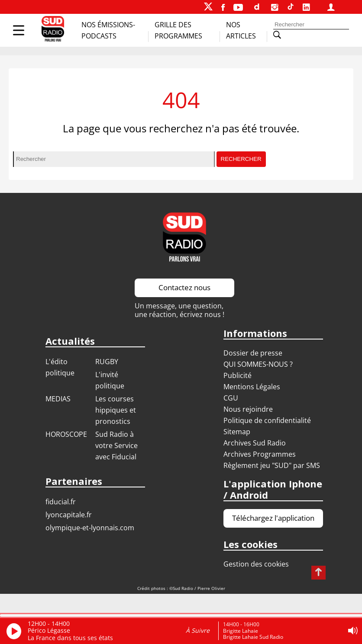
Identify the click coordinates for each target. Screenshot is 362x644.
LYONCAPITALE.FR (69, 515)
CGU (231, 398)
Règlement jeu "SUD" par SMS (272, 465)
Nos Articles (241, 30)
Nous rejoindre (248, 409)
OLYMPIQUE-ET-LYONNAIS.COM (90, 528)
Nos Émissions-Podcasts (108, 30)
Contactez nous (184, 287)
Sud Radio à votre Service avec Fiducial (116, 445)
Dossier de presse (253, 353)
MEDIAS (58, 399)
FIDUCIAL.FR (61, 502)
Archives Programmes (260, 454)
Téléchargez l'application (273, 518)
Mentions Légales (252, 387)
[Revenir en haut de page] (318, 573)
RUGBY (107, 362)
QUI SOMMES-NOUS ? (258, 364)
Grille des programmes (178, 30)
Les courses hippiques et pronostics (116, 410)
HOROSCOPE (66, 434)
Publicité (238, 375)
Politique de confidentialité (267, 420)
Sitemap (237, 432)
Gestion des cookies (256, 564)
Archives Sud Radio (255, 443)
